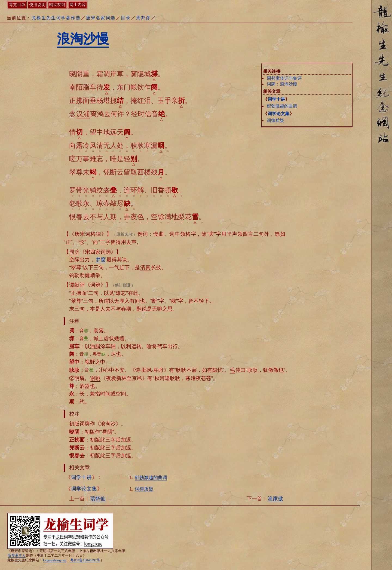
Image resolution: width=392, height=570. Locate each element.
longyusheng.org (55, 560)
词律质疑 (275, 120)
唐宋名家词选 (101, 18)
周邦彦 (143, 18)
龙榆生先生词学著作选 (56, 18)
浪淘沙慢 (83, 39)
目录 (126, 18)
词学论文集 (278, 114)
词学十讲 (276, 99)
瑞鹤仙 (98, 499)
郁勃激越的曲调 (282, 106)
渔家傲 (275, 499)
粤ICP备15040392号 (85, 560)
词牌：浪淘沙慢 (282, 84)
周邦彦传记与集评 (284, 78)
